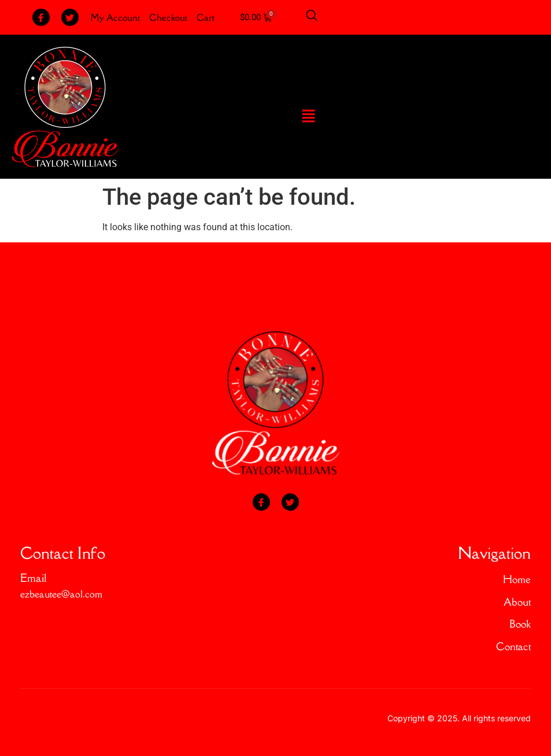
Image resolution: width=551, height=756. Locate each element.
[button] (308, 117)
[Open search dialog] (312, 17)
